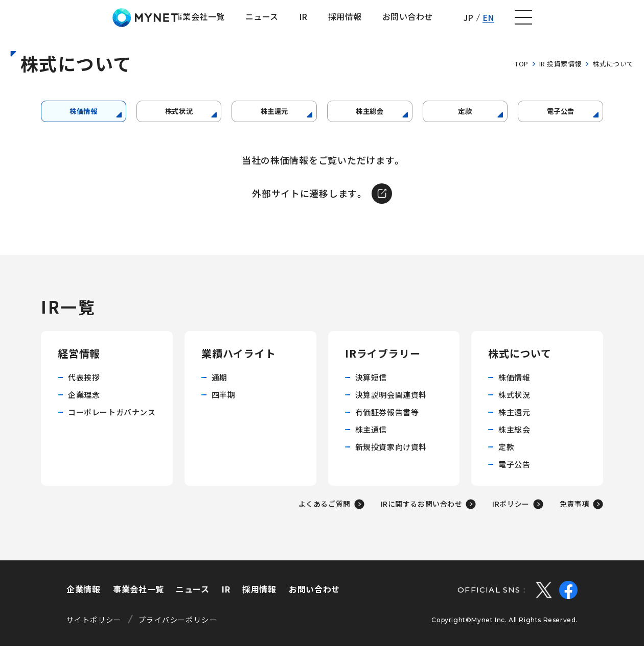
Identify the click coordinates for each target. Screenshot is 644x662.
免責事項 (574, 519)
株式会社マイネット (63, 22)
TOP (522, 72)
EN (585, 21)
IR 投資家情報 (560, 72)
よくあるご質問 (325, 519)
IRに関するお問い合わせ (422, 519)
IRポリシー (511, 519)
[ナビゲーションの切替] (622, 22)
